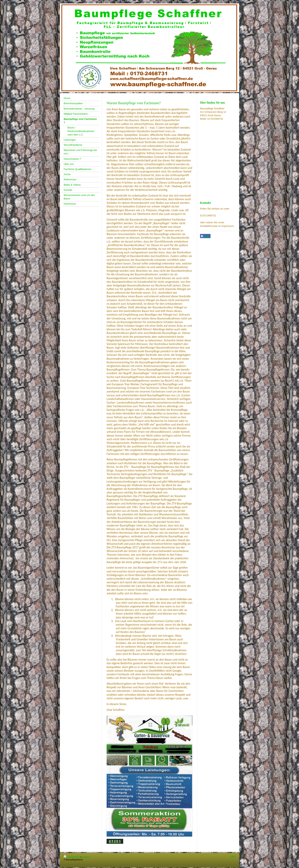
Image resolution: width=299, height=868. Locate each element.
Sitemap (85, 857)
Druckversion (72, 857)
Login (233, 856)
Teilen (205, 236)
